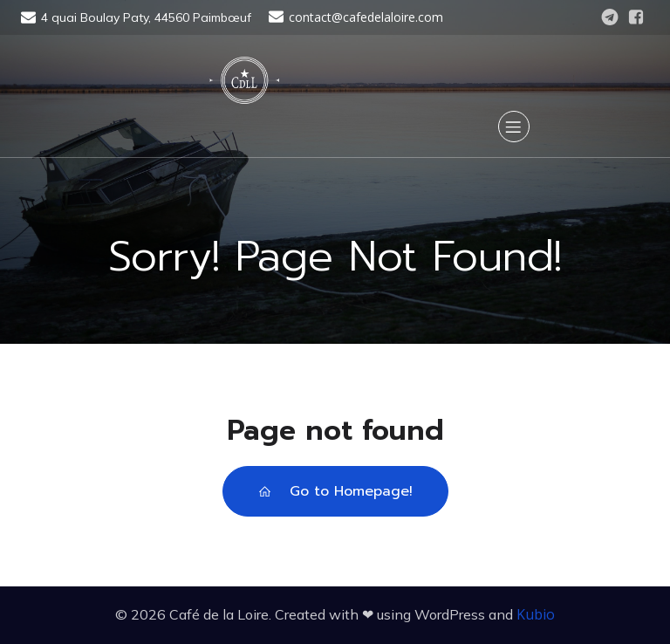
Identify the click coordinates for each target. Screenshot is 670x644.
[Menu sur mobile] (514, 127)
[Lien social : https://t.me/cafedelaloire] (610, 17)
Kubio (536, 614)
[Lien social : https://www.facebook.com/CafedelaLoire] (636, 17)
